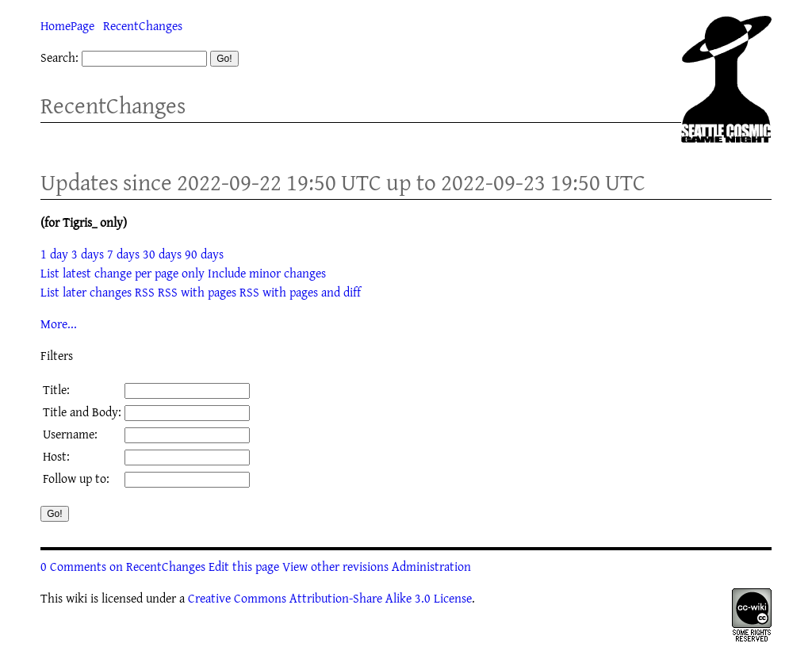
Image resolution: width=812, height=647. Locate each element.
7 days (123, 254)
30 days (162, 254)
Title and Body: (82, 412)
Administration (431, 566)
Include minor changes (267, 273)
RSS (145, 292)
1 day (54, 254)
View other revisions (335, 566)
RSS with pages (197, 292)
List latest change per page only (123, 273)
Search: (59, 57)
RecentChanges (143, 25)
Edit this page (244, 566)
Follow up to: (76, 478)
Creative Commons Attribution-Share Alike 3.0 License (330, 598)
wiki (77, 598)
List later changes (86, 292)
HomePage (67, 25)
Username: (70, 434)
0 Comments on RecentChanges (123, 566)
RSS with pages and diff (300, 292)
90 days (204, 254)
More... (59, 323)
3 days (88, 254)
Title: (56, 389)
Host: (56, 456)
